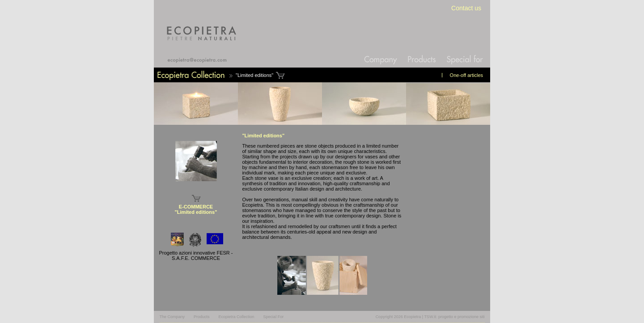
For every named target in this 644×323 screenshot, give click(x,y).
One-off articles (466, 75)
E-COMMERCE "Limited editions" (196, 209)
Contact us (466, 8)
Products (202, 317)
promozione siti (471, 317)
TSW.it (430, 317)
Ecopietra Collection (237, 317)
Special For (274, 317)
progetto (446, 317)
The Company (172, 317)
